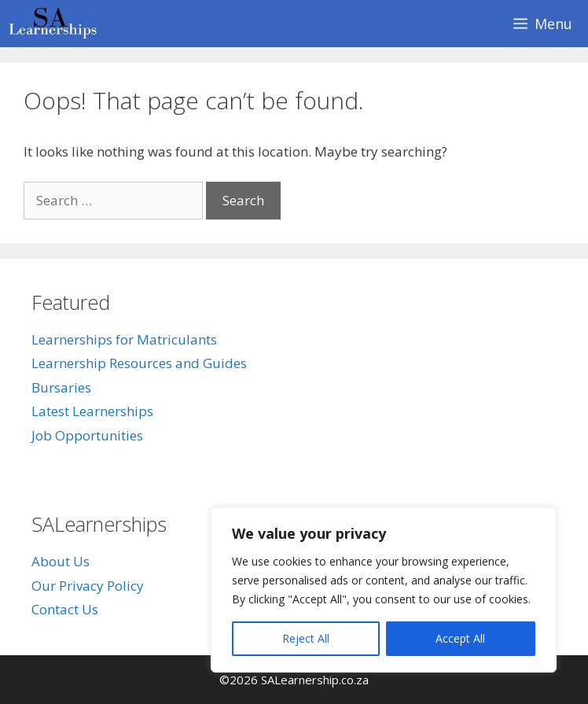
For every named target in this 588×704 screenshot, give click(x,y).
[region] (384, 590)
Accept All (460, 638)
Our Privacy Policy (88, 586)
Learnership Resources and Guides (139, 363)
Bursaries (61, 387)
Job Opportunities (87, 435)
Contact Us (65, 609)
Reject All (306, 638)
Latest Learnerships (92, 411)
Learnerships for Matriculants (124, 339)
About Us (61, 561)
